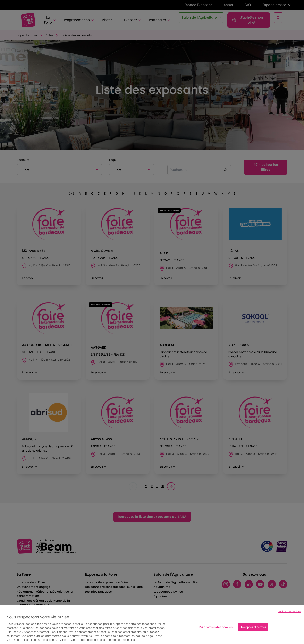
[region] (152, 625)
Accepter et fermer (253, 627)
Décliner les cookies (289, 611)
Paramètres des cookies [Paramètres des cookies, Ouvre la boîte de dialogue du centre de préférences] (216, 627)
